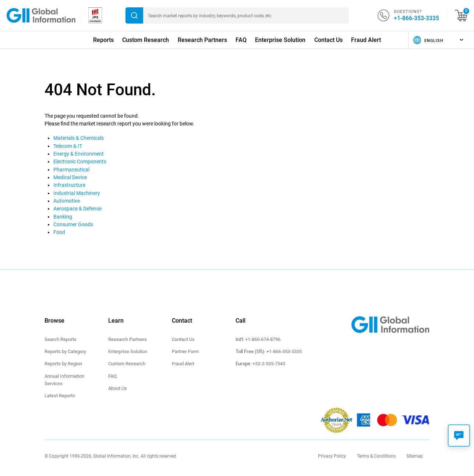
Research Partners (202, 40)
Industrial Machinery (77, 193)
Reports (103, 40)
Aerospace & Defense (77, 209)
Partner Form (185, 351)
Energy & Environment (79, 154)
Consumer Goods (73, 224)
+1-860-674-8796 (263, 339)
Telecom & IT (68, 146)
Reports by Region (63, 364)
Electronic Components (80, 161)
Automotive (67, 201)
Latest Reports (60, 396)
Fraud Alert (366, 40)
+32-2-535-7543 (269, 364)
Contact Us (328, 40)
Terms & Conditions (376, 456)
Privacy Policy (332, 456)
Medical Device (70, 177)
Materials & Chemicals (79, 138)
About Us (118, 388)
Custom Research (146, 40)
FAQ (241, 40)
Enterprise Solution (280, 40)
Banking (63, 217)
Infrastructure (69, 185)
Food (59, 232)
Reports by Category (65, 351)
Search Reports (61, 339)
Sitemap (415, 456)
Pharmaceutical (71, 170)
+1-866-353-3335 (416, 18)
